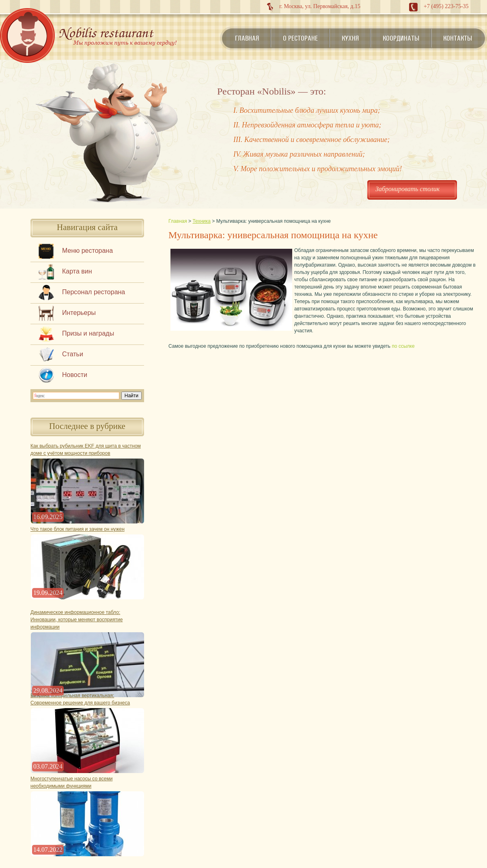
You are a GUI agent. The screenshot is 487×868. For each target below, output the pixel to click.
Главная (247, 38)
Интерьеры (79, 313)
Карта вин (77, 271)
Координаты (401, 38)
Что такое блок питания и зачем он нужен (78, 529)
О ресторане (300, 38)
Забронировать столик (407, 189)
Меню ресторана (87, 251)
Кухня (350, 38)
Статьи (73, 354)
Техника (201, 221)
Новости (75, 375)
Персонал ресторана (94, 292)
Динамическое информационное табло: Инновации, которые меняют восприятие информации (76, 620)
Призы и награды (88, 333)
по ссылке (403, 346)
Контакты (458, 38)
